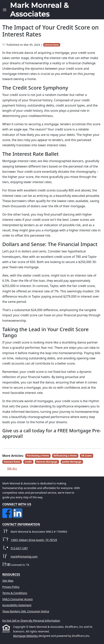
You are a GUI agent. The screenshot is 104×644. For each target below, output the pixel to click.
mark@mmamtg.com (24, 556)
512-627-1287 (19, 548)
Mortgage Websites (26, 636)
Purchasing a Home (38, 456)
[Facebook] (8, 511)
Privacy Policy (11, 587)
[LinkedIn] (18, 511)
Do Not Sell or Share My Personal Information (31, 621)
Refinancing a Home (65, 456)
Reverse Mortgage (47, 462)
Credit (28, 462)
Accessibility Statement (17, 605)
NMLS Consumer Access (17, 599)
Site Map (8, 581)
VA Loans (86, 456)
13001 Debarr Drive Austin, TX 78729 (34, 540)
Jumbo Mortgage (72, 462)
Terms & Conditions (15, 593)
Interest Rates (52, 45)
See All (12, 468)
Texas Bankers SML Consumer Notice (26, 611)
